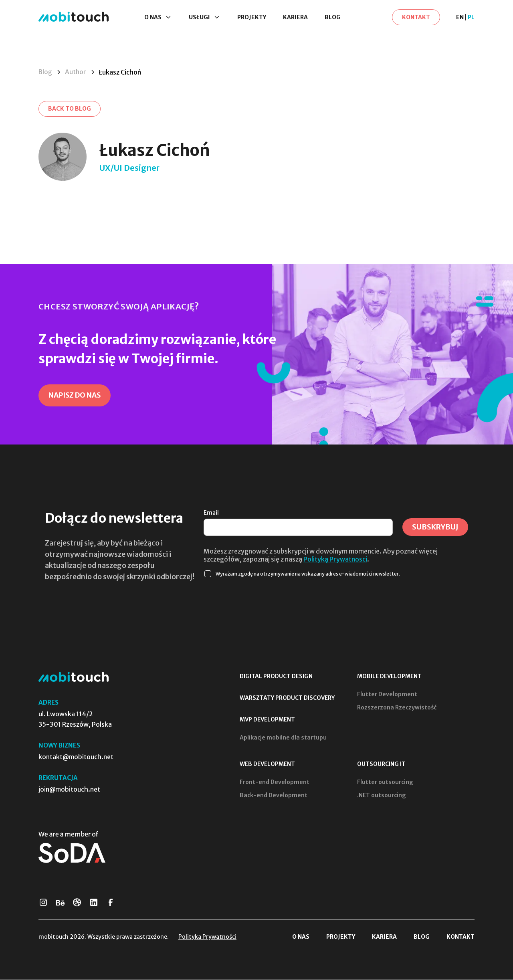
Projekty (252, 18)
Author (76, 72)
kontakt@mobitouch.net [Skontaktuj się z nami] (76, 758)
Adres (48, 703)
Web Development (267, 765)
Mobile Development (389, 677)
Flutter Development (387, 695)
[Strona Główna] (74, 17)
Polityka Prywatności (207, 937)
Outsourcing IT (381, 765)
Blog (333, 18)
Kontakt (460, 937)
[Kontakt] (416, 18)
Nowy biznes (59, 746)
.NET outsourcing (382, 796)
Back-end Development (274, 796)
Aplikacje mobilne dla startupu (283, 738)
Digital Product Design (276, 677)
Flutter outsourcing (385, 783)
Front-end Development (275, 783)
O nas (301, 937)
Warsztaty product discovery (287, 699)
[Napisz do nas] (76, 396)
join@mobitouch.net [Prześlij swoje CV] (69, 790)
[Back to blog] (70, 109)
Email (211, 513)
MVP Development (267, 720)
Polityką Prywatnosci (335, 560)
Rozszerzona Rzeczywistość (397, 708)
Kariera (295, 18)
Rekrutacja (58, 779)
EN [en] (460, 18)
